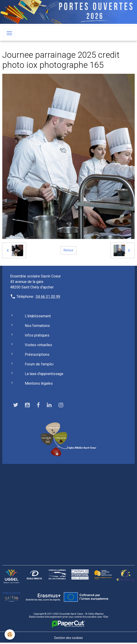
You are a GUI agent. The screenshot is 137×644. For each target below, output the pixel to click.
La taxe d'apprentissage (44, 374)
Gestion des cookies (68, 638)
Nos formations (37, 326)
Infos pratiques (37, 335)
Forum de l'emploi (39, 364)
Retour (68, 250)
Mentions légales (39, 383)
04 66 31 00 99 (48, 297)
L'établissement (38, 316)
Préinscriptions (37, 355)
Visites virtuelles (38, 345)
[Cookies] (10, 634)
